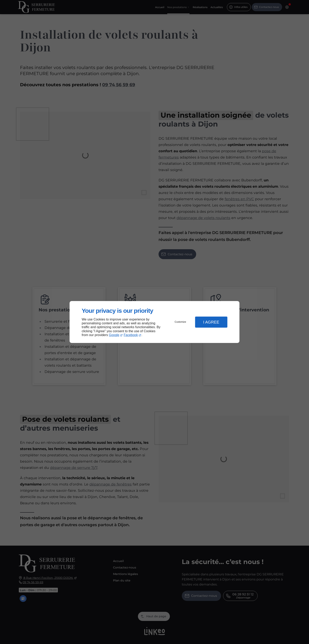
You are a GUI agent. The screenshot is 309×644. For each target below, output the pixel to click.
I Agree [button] (211, 322)
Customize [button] (180, 322)
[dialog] (154, 322)
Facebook (131, 335)
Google (114, 335)
